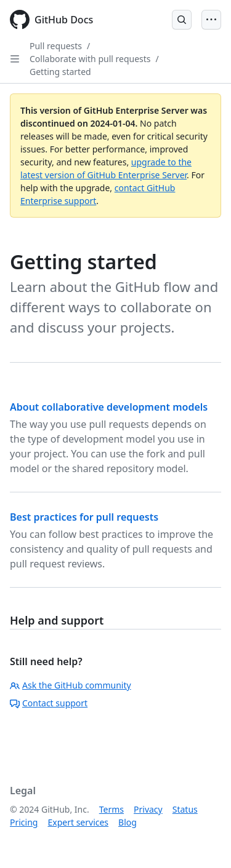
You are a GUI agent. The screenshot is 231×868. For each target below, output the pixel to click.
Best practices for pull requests (84, 517)
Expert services (78, 822)
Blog (128, 822)
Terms (111, 809)
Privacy (148, 809)
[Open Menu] (211, 20)
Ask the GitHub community (71, 685)
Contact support (49, 703)
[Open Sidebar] (15, 59)
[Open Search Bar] (182, 20)
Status (185, 809)
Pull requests (56, 46)
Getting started (60, 72)
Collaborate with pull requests (90, 59)
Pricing (24, 822)
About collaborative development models (109, 407)
